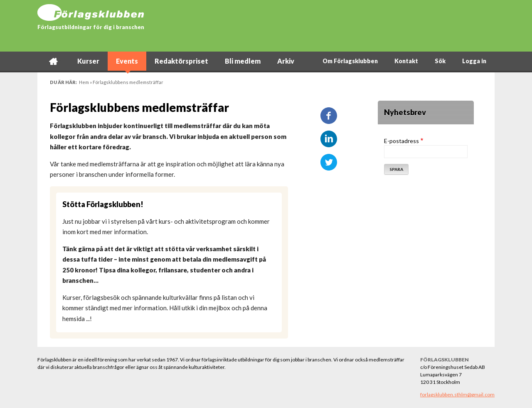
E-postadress (401, 141)
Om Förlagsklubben (350, 61)
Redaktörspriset (181, 61)
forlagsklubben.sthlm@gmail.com (457, 394)
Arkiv (286, 61)
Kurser (88, 61)
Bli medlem (243, 61)
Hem (53, 61)
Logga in (474, 61)
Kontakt (406, 61)
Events (127, 61)
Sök (440, 61)
